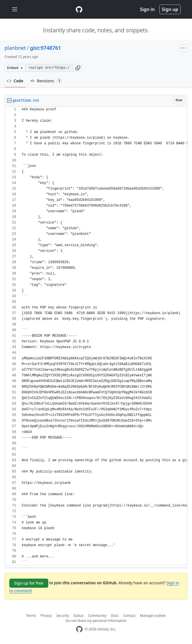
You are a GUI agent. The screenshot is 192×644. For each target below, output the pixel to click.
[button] (78, 68)
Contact (129, 616)
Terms (31, 616)
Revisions (46, 81)
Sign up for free (29, 583)
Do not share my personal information (96, 621)
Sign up (170, 9)
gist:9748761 (45, 48)
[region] (96, 336)
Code (15, 81)
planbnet (15, 48)
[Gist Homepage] (79, 9)
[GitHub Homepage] (79, 629)
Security (63, 616)
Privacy (46, 616)
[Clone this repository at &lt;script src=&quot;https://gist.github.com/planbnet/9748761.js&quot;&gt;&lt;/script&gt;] (49, 68)
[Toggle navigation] (15, 9)
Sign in (147, 9)
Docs (115, 616)
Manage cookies (153, 616)
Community (97, 616)
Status (78, 616)
